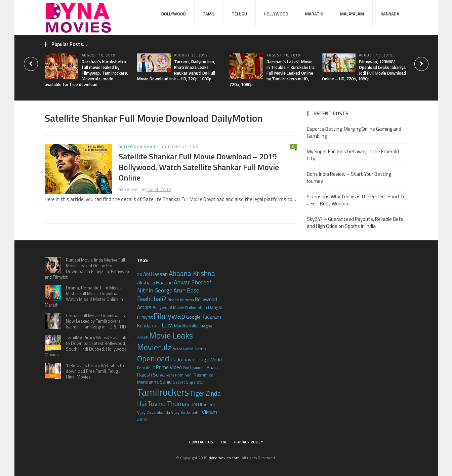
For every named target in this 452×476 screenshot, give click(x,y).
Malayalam (352, 14)
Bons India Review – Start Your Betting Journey (349, 177)
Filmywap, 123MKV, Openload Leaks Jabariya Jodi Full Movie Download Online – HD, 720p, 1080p (364, 70)
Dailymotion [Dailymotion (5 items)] (196, 307)
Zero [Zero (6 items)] (142, 419)
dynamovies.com (224, 458)
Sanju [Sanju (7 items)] (166, 382)
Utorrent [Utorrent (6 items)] (207, 404)
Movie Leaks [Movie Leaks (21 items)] (171, 335)
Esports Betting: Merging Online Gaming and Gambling (354, 132)
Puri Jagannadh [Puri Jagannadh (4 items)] (194, 368)
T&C (224, 442)
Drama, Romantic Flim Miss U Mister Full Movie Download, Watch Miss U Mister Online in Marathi (84, 296)
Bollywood (174, 14)
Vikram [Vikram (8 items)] (209, 412)
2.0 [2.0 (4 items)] (140, 275)
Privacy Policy (249, 442)
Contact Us (201, 442)
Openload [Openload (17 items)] (153, 358)
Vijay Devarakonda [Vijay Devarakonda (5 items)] (154, 412)
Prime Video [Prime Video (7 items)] (169, 367)
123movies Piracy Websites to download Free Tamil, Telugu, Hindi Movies (95, 371)
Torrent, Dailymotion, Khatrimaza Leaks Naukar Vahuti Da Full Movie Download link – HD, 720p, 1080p (176, 70)
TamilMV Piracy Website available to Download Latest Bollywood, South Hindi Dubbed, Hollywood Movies (87, 346)
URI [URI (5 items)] (194, 405)
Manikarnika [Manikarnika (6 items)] (186, 326)
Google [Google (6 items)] (193, 317)
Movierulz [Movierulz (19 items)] (154, 347)
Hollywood (276, 14)
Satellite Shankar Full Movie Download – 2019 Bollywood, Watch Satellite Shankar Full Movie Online (199, 167)
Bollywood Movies (139, 147)
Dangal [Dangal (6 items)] (215, 307)
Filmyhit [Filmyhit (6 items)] (145, 317)
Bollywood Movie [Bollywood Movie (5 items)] (168, 307)
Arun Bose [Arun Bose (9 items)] (186, 290)
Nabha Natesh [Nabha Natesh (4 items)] (183, 349)
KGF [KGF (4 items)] (157, 326)
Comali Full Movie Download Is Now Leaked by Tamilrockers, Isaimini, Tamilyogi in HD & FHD (96, 321)
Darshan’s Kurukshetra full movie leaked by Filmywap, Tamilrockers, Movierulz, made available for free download (86, 73)
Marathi (314, 14)
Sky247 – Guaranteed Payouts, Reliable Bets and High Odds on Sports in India (355, 223)
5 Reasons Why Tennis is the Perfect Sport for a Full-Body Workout (357, 200)
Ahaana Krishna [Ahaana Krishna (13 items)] (192, 273)
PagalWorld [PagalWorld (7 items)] (210, 360)
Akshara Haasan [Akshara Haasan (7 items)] (155, 283)
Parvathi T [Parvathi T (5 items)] (146, 368)
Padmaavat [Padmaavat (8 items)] (183, 359)
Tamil (209, 14)
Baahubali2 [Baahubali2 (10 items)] (152, 299)
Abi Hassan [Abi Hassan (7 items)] (155, 274)
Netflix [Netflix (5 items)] (200, 349)
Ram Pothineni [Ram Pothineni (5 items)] (179, 375)
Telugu (239, 14)
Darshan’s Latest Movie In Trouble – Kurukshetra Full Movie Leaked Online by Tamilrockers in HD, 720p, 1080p (272, 73)
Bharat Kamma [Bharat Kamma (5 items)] (181, 300)
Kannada (390, 14)
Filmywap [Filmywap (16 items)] (169, 316)
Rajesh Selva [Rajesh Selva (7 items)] (151, 375)
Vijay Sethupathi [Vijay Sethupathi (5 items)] (186, 412)
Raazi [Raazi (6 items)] (212, 367)
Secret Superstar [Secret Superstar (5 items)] (188, 382)
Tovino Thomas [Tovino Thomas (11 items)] (169, 404)
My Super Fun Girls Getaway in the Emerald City (353, 155)
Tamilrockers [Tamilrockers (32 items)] (163, 392)
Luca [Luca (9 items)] (167, 325)
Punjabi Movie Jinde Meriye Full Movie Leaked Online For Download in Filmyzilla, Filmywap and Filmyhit (87, 268)
